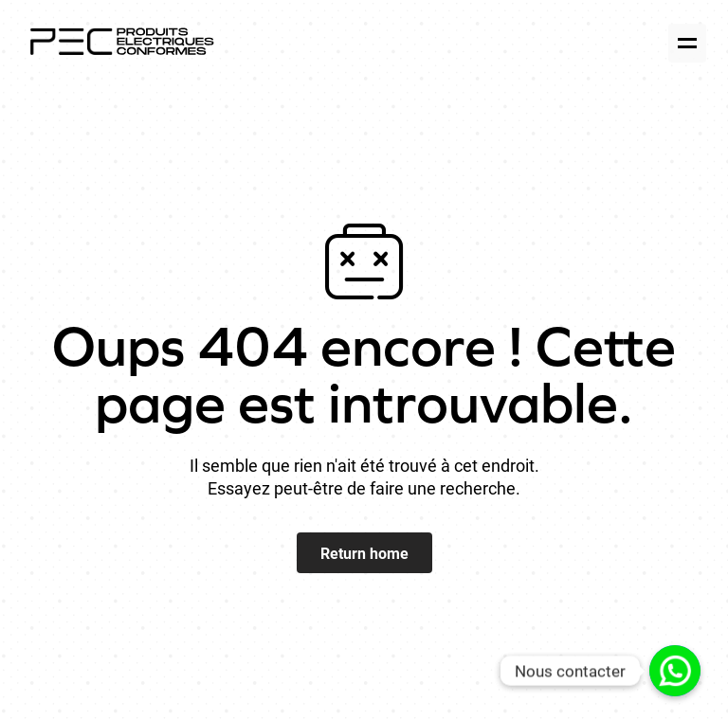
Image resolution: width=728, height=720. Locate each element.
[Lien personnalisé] (675, 671)
